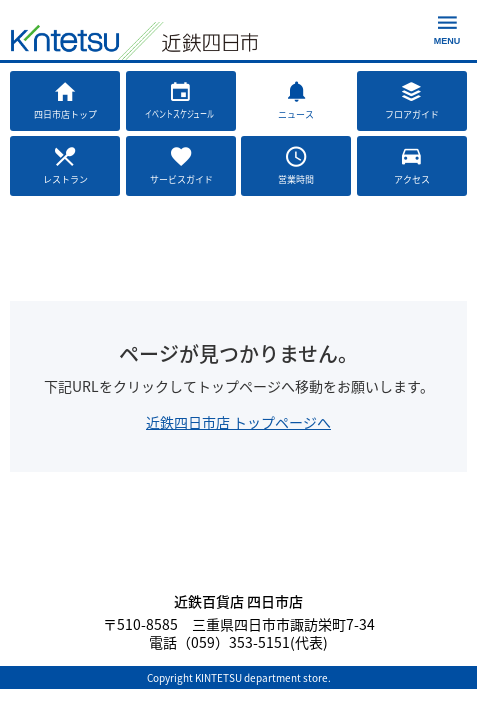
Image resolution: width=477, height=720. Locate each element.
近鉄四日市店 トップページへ (238, 422)
